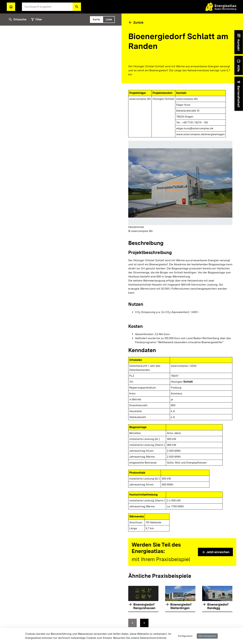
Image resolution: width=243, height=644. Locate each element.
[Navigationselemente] (180, 623)
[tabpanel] (61, 335)
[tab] (96, 20)
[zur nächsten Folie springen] (144, 623)
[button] (77, 7)
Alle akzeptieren (207, 636)
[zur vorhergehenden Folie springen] (132, 623)
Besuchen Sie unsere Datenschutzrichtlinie (140, 638)
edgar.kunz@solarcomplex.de (195, 128)
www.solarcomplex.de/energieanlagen (200, 134)
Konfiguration (185, 636)
